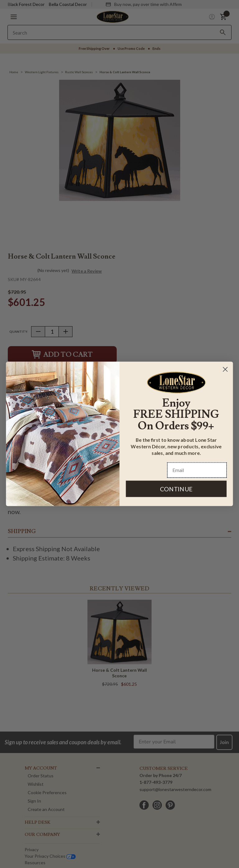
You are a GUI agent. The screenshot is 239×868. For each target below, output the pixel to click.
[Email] (197, 470)
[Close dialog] (225, 370)
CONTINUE (176, 489)
